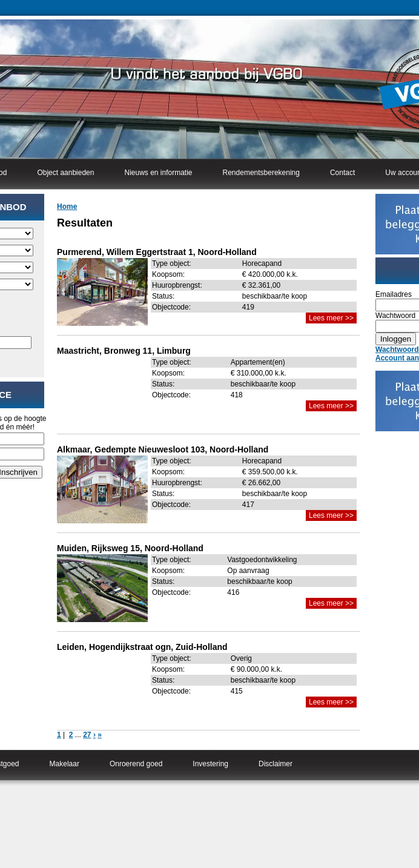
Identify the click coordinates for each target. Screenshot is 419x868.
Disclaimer (275, 764)
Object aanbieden (65, 173)
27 (87, 735)
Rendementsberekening (261, 173)
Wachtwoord (395, 316)
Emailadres (394, 294)
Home (67, 207)
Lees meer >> (331, 318)
